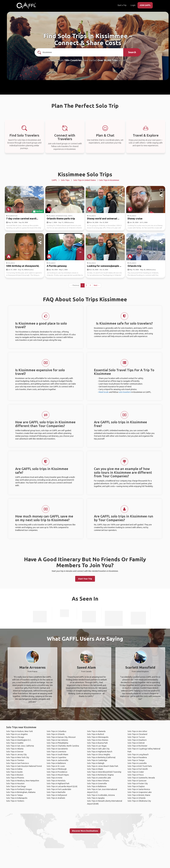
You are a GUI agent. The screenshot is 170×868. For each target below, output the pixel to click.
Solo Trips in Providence (57, 772)
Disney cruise (135, 218)
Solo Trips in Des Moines (98, 740)
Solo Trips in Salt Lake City (98, 749)
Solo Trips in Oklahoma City (139, 801)
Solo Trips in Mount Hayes (58, 775)
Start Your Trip (85, 579)
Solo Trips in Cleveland (137, 734)
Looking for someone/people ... (104, 266)
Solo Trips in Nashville (56, 792)
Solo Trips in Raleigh (96, 763)
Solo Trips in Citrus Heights (99, 755)
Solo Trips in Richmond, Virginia (100, 775)
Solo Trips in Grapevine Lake (140, 792)
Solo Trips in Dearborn (137, 740)
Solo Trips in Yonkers (15, 801)
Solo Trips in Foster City (138, 784)
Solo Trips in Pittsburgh (57, 769)
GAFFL (54, 180)
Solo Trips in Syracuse (137, 781)
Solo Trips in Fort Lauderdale (59, 789)
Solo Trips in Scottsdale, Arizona (101, 795)
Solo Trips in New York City (18, 757)
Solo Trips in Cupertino (56, 757)
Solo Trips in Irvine (55, 778)
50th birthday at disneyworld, (23, 266)
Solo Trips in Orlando (56, 734)
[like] (40, 190)
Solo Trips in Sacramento (57, 749)
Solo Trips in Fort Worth (138, 769)
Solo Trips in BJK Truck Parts (140, 766)
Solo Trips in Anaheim (56, 798)
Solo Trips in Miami (95, 769)
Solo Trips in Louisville (137, 763)
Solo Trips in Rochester (137, 746)
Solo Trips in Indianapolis (17, 798)
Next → (97, 285)
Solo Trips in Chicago (15, 737)
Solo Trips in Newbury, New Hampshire (23, 781)
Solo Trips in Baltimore (56, 763)
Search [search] (132, 52)
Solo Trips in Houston (15, 784)
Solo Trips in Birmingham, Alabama (21, 792)
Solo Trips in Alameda (96, 731)
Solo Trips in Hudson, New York (19, 731)
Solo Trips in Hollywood (57, 795)
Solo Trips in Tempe (136, 760)
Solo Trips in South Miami (57, 755)
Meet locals (104, 392)
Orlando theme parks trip (61, 218)
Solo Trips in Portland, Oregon (19, 789)
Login (133, 5)
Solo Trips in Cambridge (97, 760)
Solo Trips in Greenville (97, 784)
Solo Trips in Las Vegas (97, 746)
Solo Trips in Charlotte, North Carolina (63, 746)
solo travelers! (125, 392)
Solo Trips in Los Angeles (17, 734)
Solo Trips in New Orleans (98, 781)
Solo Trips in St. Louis (56, 766)
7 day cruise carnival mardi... (22, 218)
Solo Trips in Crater (136, 772)
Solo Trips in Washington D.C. (19, 740)
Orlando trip (134, 266)
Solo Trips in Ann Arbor (137, 731)
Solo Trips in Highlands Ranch (100, 752)
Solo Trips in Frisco (136, 775)
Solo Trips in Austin (14, 772)
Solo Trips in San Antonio (57, 740)
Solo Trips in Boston (15, 775)
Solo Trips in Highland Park (58, 784)
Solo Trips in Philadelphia (57, 743)
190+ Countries (73, 60)
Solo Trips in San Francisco (18, 763)
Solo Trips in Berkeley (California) (101, 757)
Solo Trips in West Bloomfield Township (104, 772)
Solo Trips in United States (85, 180)
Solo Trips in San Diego (16, 786)
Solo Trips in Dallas (14, 769)
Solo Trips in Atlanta (15, 749)
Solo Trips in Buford (96, 734)
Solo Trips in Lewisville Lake (99, 778)
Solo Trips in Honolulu (56, 781)
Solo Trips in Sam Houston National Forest (24, 766)
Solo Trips (65, 180)
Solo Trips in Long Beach (138, 755)
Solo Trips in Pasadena (137, 757)
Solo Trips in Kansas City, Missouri (61, 737)
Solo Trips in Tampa (15, 795)
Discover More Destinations (85, 831)
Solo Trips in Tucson (136, 737)
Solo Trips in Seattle (15, 743)
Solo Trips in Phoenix (15, 778)
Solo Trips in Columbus (57, 731)
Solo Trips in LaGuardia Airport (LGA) (62, 786)
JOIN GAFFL (145, 5)
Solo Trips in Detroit (136, 743)
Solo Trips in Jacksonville (57, 760)
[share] (40, 195)
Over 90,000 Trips (108, 60)
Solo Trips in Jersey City (16, 755)
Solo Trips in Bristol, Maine (139, 795)
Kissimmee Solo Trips (85, 174)
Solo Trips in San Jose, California (20, 746)
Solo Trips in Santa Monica (139, 789)
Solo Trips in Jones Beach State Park (103, 766)
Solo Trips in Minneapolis (98, 737)
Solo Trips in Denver (15, 752)
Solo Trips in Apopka (96, 798)
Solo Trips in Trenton (15, 760)
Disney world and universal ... (103, 218)
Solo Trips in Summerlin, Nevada (141, 778)
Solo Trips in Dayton (136, 786)
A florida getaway (57, 266)
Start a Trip (122, 5)
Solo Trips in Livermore (56, 752)
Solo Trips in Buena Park (97, 743)
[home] (26, 6)
